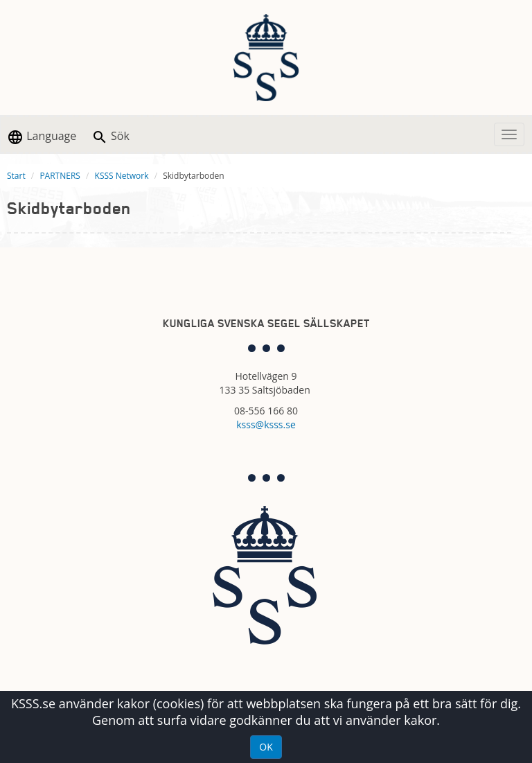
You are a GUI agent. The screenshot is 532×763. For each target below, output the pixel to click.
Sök (110, 137)
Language (42, 137)
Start (16, 176)
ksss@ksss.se (266, 424)
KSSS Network (122, 176)
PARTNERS (60, 176)
